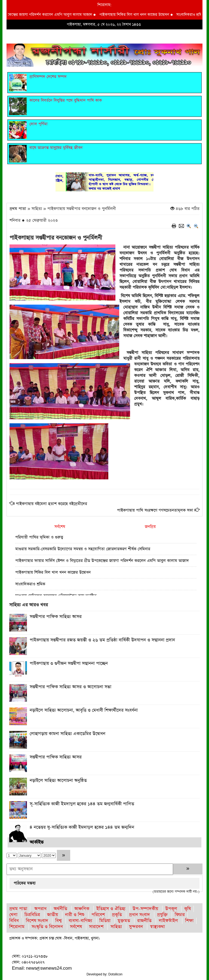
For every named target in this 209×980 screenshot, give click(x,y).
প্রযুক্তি (162, 915)
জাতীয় (53, 915)
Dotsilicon (115, 974)
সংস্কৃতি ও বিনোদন (47, 927)
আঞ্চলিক (82, 909)
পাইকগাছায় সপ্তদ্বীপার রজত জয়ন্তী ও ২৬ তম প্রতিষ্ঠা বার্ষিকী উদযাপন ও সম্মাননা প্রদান (102, 640)
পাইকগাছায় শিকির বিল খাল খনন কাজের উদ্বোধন (136, 15)
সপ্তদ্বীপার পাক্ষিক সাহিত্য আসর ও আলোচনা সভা (70, 687)
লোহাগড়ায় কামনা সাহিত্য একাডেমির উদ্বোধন (67, 734)
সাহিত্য (116, 927)
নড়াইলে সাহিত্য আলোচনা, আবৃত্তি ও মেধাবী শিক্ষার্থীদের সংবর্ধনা (84, 710)
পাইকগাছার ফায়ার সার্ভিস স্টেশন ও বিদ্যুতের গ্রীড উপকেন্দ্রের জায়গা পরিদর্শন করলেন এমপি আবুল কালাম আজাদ (102, 561)
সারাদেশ (96, 927)
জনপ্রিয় (150, 527)
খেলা (13, 915)
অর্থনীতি (60, 909)
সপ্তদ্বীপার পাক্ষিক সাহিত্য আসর (56, 617)
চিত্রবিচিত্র (32, 915)
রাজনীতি (144, 921)
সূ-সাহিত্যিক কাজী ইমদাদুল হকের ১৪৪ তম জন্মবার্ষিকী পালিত (82, 804)
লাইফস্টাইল (168, 921)
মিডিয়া (105, 921)
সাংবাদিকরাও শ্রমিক (192, 15)
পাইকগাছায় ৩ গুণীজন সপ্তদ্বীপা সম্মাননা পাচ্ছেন (69, 664)
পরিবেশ (98, 915)
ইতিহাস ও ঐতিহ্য (111, 909)
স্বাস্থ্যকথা (157, 927)
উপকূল (171, 909)
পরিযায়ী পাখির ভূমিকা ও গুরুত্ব (39, 537)
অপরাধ (40, 909)
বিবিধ (14, 921)
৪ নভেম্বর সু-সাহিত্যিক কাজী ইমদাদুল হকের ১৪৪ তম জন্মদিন (82, 827)
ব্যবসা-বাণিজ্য (80, 921)
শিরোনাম (17, 927)
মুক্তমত (124, 921)
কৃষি (188, 909)
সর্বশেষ (60, 527)
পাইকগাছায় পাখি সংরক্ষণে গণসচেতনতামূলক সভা (155, 510)
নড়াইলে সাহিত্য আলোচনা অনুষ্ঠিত (58, 781)
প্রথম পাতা (18, 209)
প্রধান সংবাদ (139, 915)
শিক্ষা (189, 921)
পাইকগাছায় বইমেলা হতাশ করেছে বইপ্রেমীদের (51, 504)
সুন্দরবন (136, 927)
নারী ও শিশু (75, 915)
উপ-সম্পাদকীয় (145, 909)
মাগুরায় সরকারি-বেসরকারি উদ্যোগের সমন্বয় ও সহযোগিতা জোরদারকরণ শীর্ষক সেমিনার (83, 549)
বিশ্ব (58, 921)
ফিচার (180, 915)
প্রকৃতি (117, 915)
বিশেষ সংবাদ (37, 921)
